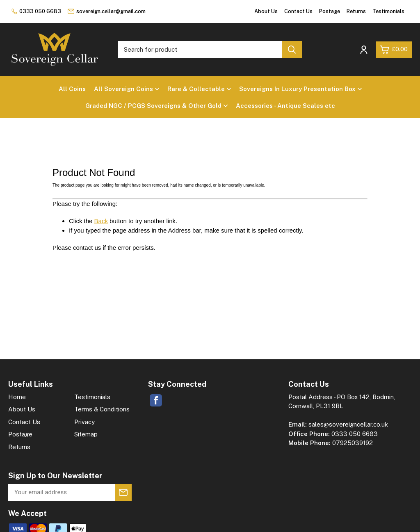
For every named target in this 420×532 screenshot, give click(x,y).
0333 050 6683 (36, 11)
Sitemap (86, 434)
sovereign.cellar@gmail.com (107, 11)
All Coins (72, 89)
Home (17, 397)
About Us (266, 11)
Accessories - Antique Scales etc (285, 106)
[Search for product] (200, 49)
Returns (356, 11)
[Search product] (292, 49)
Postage (330, 11)
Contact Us (298, 11)
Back (101, 221)
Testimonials (388, 11)
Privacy (84, 422)
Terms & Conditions (102, 409)
